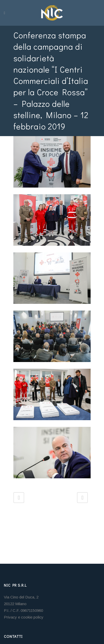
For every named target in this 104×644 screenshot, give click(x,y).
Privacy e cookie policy (24, 617)
